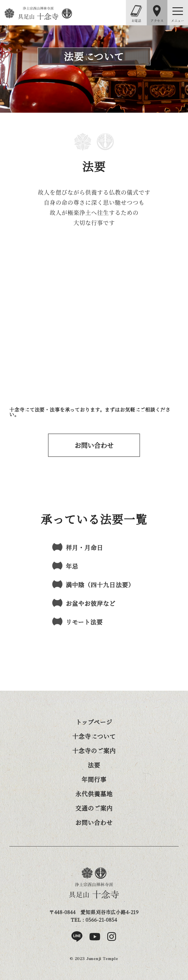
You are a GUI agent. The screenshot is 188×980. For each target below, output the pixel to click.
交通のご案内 (94, 808)
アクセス (157, 14)
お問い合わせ (94, 822)
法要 (94, 765)
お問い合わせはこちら (94, 445)
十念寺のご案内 (94, 750)
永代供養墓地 (94, 794)
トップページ (94, 722)
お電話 (136, 14)
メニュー (178, 21)
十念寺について (94, 736)
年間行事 (94, 779)
